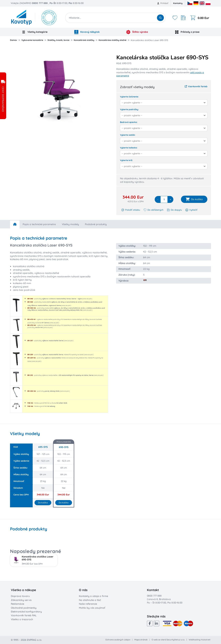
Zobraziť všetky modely (137, 87)
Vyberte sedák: (128, 135)
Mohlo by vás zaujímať (92, 608)
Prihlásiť (163, 3)
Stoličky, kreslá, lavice (58, 40)
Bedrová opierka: (129, 122)
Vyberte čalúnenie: (129, 97)
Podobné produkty (96, 224)
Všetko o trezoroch (22, 619)
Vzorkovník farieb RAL (24, 615)
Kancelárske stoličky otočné (112, 40)
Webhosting (195, 640)
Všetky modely (70, 224)
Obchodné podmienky (24, 608)
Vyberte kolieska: (129, 148)
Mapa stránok (141, 640)
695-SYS (43, 447)
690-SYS (64, 447)
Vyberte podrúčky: (129, 109)
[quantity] (164, 199)
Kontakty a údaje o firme (93, 596)
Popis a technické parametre (39, 224)
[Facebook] (150, 623)
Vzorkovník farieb (196, 86)
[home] (15, 224)
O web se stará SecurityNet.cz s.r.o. (168, 640)
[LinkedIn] (156, 623)
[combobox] (163, 103)
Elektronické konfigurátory (26, 612)
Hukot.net (206, 640)
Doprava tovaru (20, 596)
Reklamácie (18, 604)
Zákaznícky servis (21, 600)
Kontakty (178, 3)
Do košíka (43, 503)
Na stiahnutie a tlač (90, 600)
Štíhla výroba (137, 32)
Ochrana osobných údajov (118, 640)
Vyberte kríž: (126, 160)
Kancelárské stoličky (84, 40)
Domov (14, 40)
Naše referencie (88, 604)
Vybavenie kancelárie (32, 40)
